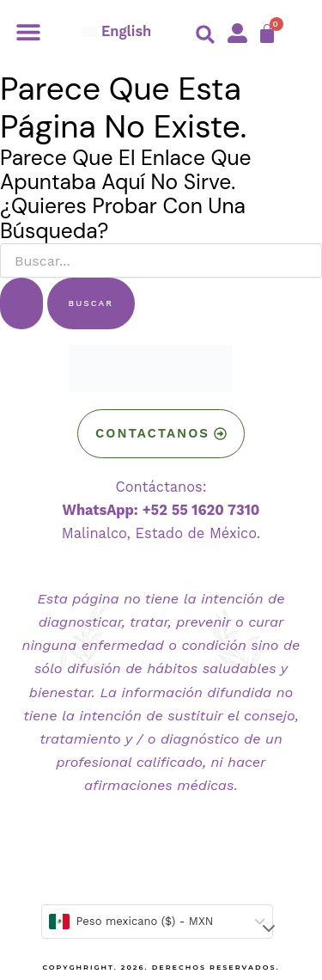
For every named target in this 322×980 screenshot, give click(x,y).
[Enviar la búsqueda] (21, 303)
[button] (28, 31)
